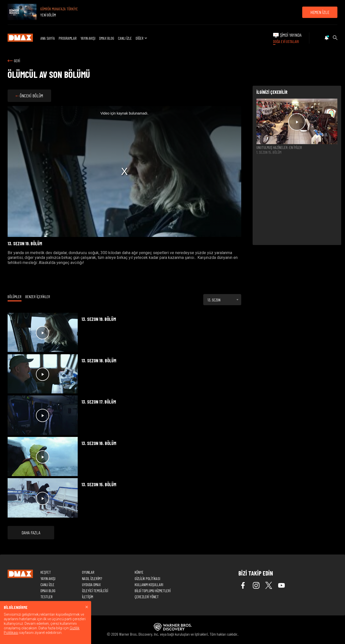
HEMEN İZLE (320, 12)
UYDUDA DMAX (91, 584)
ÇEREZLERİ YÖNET (147, 597)
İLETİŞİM (88, 597)
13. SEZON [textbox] (214, 300)
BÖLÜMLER (15, 296)
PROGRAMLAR (68, 38)
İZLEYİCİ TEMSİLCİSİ (95, 591)
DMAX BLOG (107, 38)
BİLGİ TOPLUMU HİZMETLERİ (153, 591)
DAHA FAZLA (31, 532)
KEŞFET (46, 572)
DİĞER (142, 38)
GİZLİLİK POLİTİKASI (147, 578)
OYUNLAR (88, 572)
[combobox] (222, 300)
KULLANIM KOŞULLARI (149, 584)
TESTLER (47, 597)
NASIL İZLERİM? (92, 578)
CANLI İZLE (125, 38)
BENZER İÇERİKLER (38, 296)
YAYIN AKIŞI (88, 38)
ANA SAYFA (48, 38)
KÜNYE (139, 572)
